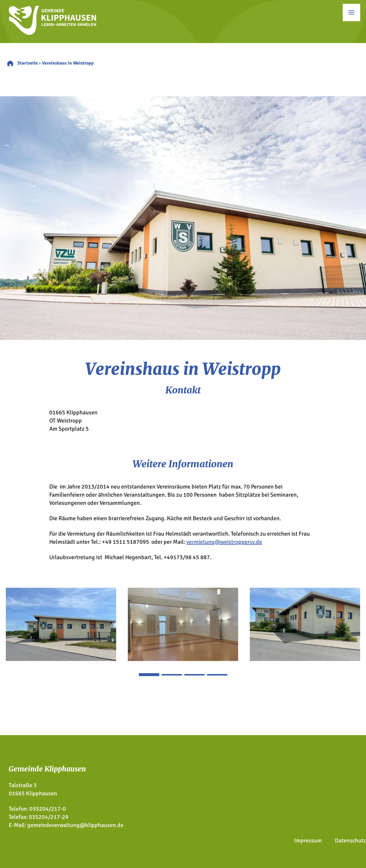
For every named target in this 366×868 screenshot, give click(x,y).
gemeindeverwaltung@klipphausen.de (75, 825)
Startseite (28, 63)
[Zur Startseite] (52, 33)
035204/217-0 (48, 809)
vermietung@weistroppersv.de (224, 542)
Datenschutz (350, 841)
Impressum (308, 841)
